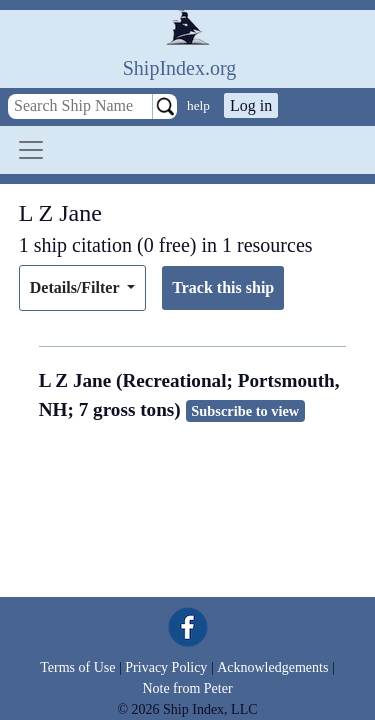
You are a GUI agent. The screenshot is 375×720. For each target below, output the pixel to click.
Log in (251, 105)
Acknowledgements (272, 667)
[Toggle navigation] (31, 150)
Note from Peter (187, 688)
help (198, 105)
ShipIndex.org (180, 68)
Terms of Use (77, 667)
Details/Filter (76, 287)
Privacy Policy (166, 667)
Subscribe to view (245, 411)
